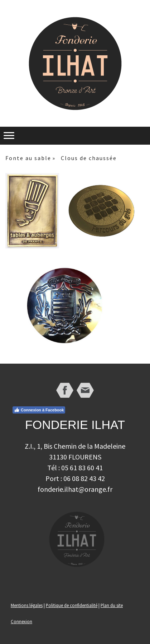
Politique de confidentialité (72, 605)
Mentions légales (27, 605)
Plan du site (112, 605)
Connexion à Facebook (39, 410)
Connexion (21, 621)
